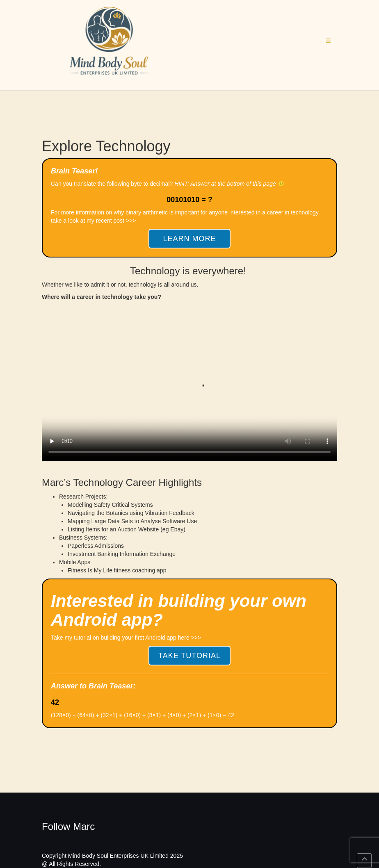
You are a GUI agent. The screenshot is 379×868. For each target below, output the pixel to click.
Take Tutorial (189, 656)
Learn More (189, 239)
